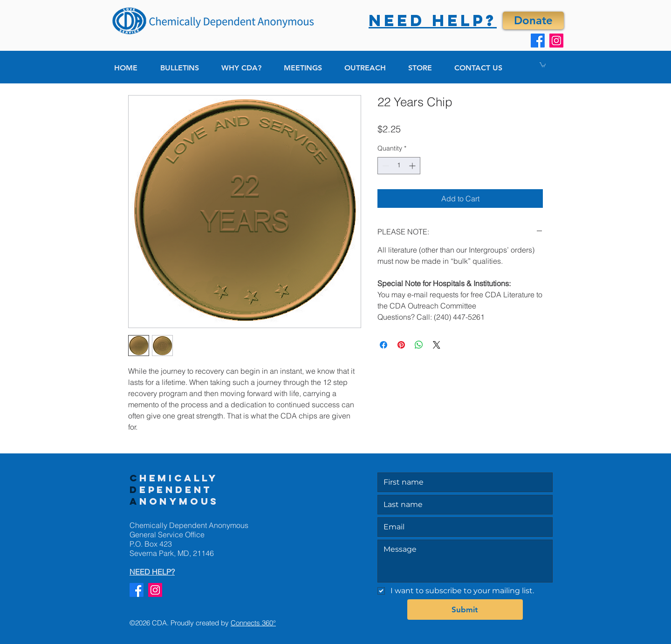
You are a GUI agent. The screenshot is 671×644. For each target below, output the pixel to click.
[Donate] (533, 21)
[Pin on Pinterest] (401, 345)
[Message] (465, 561)
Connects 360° (253, 623)
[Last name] (462, 505)
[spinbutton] (399, 166)
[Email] (462, 527)
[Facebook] (538, 41)
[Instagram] (556, 41)
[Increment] (413, 166)
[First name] (462, 482)
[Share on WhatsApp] (419, 345)
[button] (543, 65)
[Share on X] (437, 345)
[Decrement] (385, 166)
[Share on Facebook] (383, 345)
